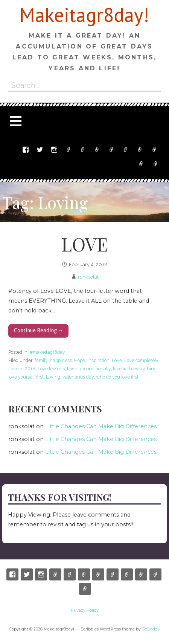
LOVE (84, 244)
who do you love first (117, 377)
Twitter (40, 150)
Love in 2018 (22, 369)
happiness (61, 360)
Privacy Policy (155, 164)
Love (117, 360)
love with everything (135, 369)
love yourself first (26, 377)
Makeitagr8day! (84, 14)
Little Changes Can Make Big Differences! (101, 426)
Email (83, 150)
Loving (53, 377)
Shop (111, 150)
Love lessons (51, 369)
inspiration (98, 360)
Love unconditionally (89, 369)
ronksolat (88, 277)
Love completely (141, 360)
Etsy (69, 150)
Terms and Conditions (141, 164)
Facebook (26, 150)
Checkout (140, 150)
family (41, 360)
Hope (80, 360)
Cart (126, 150)
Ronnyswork (97, 150)
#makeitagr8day (47, 352)
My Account (154, 150)
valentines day (78, 377)
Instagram (54, 150)
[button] (15, 121)
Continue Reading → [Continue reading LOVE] (39, 330)
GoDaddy (151, 629)
